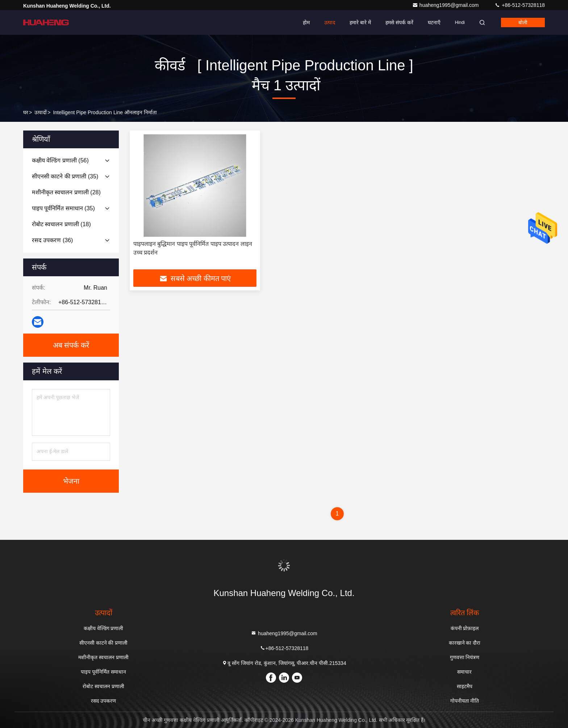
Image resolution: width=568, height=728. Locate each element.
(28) (66, 192)
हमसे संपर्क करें (399, 22)
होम (306, 22)
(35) (65, 176)
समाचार (464, 672)
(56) (60, 160)
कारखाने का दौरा (465, 643)
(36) (52, 240)
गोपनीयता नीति (465, 701)
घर (26, 112)
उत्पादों (41, 112)
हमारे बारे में (360, 22)
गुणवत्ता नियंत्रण (465, 657)
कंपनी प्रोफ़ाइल (465, 628)
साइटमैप (465, 686)
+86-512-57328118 (520, 5)
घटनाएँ (434, 22)
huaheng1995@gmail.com (446, 5)
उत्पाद (330, 22)
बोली (523, 22)
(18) (61, 224)
